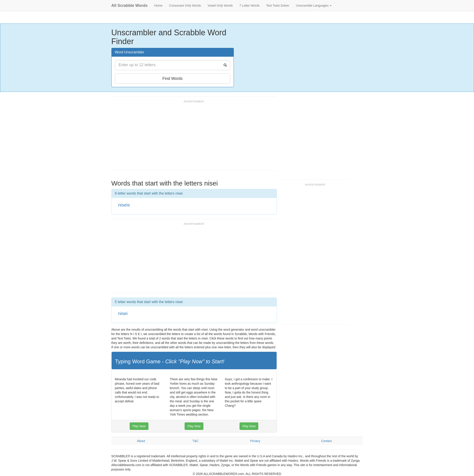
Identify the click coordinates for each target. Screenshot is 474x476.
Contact (326, 441)
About (141, 441)
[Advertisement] (192, 137)
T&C (195, 441)
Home (158, 6)
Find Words (172, 79)
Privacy (255, 441)
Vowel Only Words (220, 6)
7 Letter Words (249, 6)
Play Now (139, 426)
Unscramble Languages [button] (314, 6)
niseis (124, 205)
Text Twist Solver (278, 6)
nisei (123, 313)
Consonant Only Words (185, 6)
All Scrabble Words (130, 6)
